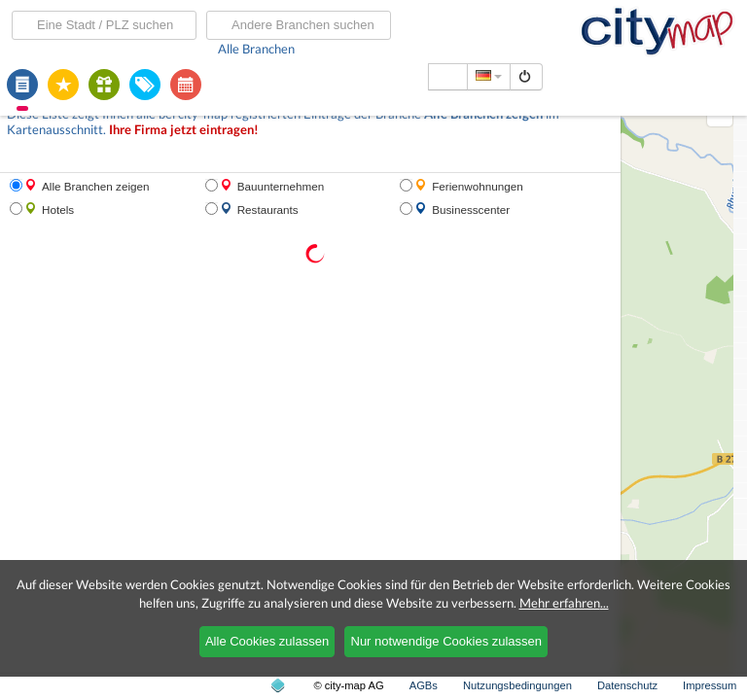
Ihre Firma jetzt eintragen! (184, 130)
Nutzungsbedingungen (517, 685)
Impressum (710, 685)
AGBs (424, 685)
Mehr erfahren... (564, 603)
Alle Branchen (256, 49)
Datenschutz (627, 685)
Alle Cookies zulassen (267, 641)
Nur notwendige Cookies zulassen (447, 641)
